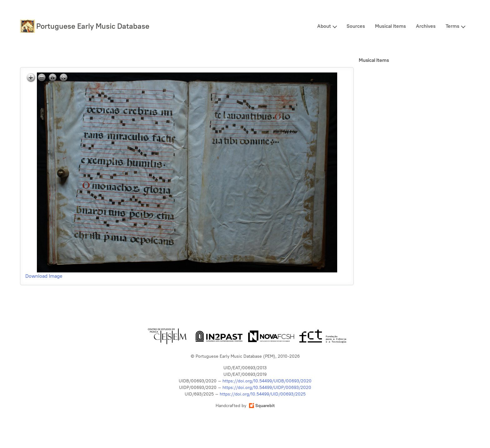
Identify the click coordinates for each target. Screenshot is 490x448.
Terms (452, 26)
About (324, 26)
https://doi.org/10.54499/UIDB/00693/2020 (267, 381)
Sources (356, 26)
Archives (426, 26)
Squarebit (262, 406)
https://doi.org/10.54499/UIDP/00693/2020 (267, 388)
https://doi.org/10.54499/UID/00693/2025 (263, 394)
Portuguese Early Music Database (93, 26)
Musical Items (390, 26)
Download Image (44, 276)
